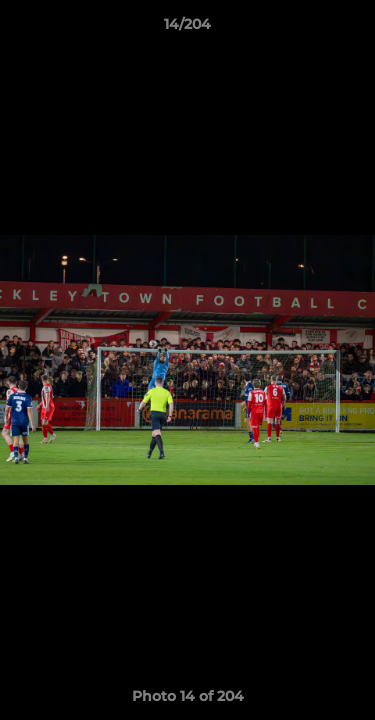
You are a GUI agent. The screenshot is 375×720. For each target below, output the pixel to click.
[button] (351, 29)
